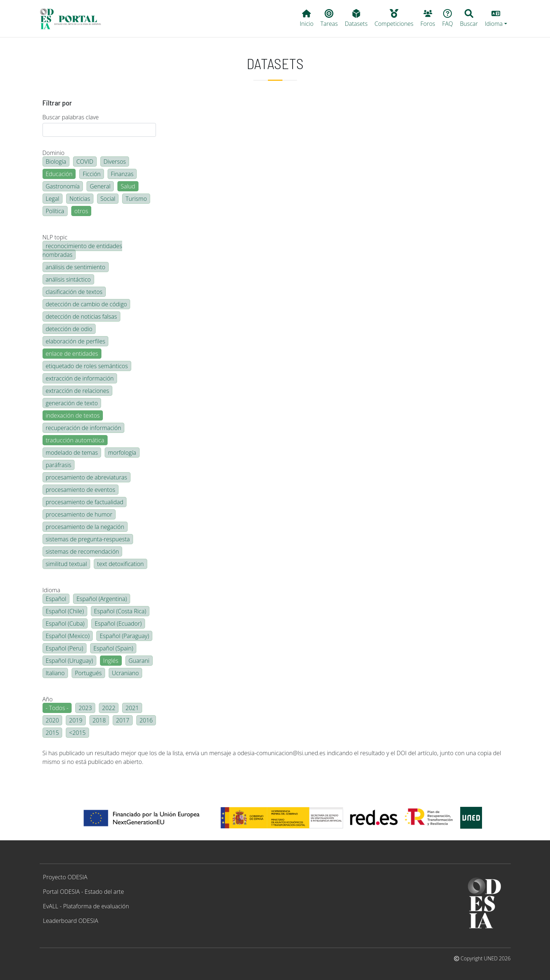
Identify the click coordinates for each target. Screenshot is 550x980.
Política (55, 211)
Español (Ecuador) (118, 624)
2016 (146, 720)
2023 (85, 708)
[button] (496, 19)
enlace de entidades (72, 354)
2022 (109, 708)
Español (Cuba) (65, 624)
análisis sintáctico (68, 279)
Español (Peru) (65, 648)
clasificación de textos (74, 292)
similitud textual (67, 564)
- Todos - (57, 708)
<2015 (77, 733)
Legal (53, 199)
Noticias (80, 199)
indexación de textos (73, 415)
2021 (132, 708)
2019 (76, 720)
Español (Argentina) (102, 599)
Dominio (54, 153)
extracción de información (80, 378)
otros (81, 211)
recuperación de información (84, 428)
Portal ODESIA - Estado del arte (83, 892)
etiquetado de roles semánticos (87, 366)
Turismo (136, 199)
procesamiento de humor (79, 514)
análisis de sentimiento (76, 267)
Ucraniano (125, 673)
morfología (122, 453)
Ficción (91, 174)
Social (108, 199)
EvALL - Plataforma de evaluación (86, 906)
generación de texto (72, 403)
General (100, 186)
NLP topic (55, 237)
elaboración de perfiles (76, 341)
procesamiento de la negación (85, 527)
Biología (56, 162)
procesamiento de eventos (81, 490)
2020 (53, 720)
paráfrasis (59, 465)
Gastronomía (63, 186)
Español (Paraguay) (124, 636)
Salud (128, 186)
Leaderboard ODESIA (71, 921)
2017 (123, 720)
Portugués (88, 673)
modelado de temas (72, 453)
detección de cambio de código (87, 304)
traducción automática (75, 440)
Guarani (139, 661)
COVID (85, 162)
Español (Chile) (65, 611)
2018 (99, 720)
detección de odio (69, 329)
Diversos (115, 162)
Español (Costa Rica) (120, 611)
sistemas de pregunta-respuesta (88, 539)
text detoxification (121, 564)
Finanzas (122, 174)
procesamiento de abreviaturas (87, 477)
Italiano (55, 673)
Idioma (51, 590)
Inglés (111, 661)
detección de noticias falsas (81, 316)
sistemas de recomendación (83, 551)
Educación (59, 174)
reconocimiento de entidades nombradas (82, 250)
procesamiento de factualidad (85, 502)
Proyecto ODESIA (65, 877)
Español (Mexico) (68, 636)
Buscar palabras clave (71, 117)
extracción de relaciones (77, 391)
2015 (53, 733)
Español (56, 599)
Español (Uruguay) (69, 661)
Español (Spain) (113, 648)
